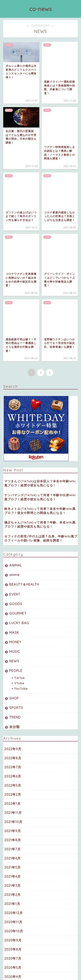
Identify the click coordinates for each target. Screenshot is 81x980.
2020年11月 (13, 782)
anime (14, 434)
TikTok (19, 537)
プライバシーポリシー (32, 970)
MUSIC (15, 511)
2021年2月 (13, 754)
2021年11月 (13, 672)
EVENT (15, 454)
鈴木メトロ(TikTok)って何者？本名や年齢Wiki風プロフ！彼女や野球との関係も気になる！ (40, 370)
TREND (15, 577)
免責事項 (56, 970)
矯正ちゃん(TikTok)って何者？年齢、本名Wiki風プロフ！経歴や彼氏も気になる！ (40, 384)
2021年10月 (13, 681)
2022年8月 (13, 618)
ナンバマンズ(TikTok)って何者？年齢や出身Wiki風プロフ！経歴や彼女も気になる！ (40, 357)
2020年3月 (13, 845)
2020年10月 (14, 791)
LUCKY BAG (19, 483)
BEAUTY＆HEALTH (24, 444)
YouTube (21, 548)
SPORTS (16, 567)
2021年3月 (13, 745)
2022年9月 (13, 609)
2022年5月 (13, 645)
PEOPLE (16, 530)
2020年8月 (13, 809)
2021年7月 (13, 709)
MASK (14, 492)
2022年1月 (13, 663)
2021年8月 (13, 700)
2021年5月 (13, 727)
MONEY (15, 502)
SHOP (14, 558)
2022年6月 (13, 636)
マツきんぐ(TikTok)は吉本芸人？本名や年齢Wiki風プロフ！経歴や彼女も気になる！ (40, 343)
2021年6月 (13, 718)
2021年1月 (12, 763)
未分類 (14, 587)
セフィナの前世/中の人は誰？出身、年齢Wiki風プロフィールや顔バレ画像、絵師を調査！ (41, 398)
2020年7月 (13, 818)
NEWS (14, 521)
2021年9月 (13, 691)
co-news (41, 9)
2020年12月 (14, 773)
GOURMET (18, 473)
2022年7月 (13, 627)
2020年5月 (13, 827)
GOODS (16, 464)
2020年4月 (13, 836)
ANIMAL (16, 425)
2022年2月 (13, 654)
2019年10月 (13, 855)
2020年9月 (13, 800)
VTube (19, 543)
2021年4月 (13, 736)
